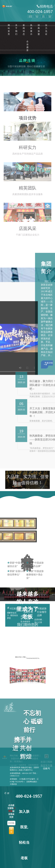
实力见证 (46, 30)
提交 (11, 830)
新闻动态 (24, 30)
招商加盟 (39, 30)
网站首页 (9, 30)
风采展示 (31, 30)
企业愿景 (27, 46)
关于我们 (16, 30)
